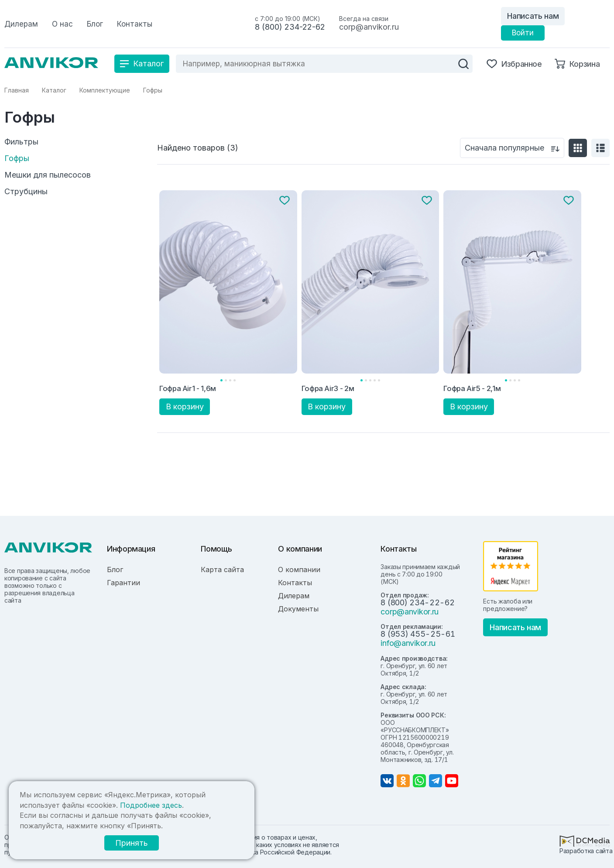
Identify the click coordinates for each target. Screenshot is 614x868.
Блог (115, 570)
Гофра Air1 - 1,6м (188, 388)
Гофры (17, 158)
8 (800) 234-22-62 (290, 27)
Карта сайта (222, 570)
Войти (523, 33)
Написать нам (533, 16)
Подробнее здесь (151, 805)
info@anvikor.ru (408, 643)
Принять (132, 843)
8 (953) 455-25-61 (418, 634)
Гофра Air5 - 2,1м (472, 388)
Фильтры (21, 142)
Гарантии (123, 583)
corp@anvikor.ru (369, 27)
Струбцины (26, 192)
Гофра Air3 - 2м (328, 388)
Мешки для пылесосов (48, 175)
